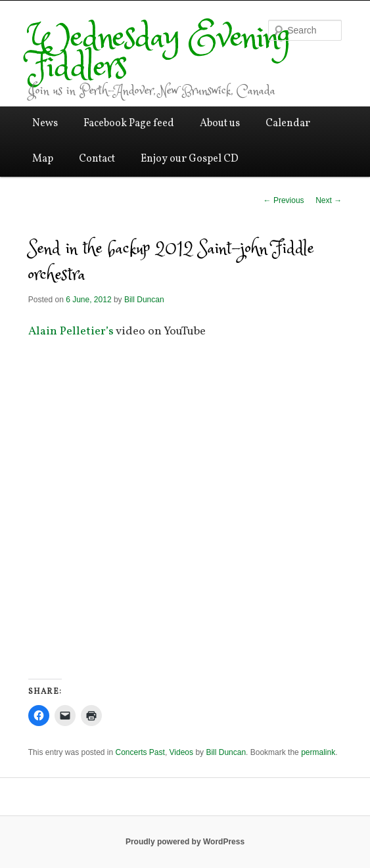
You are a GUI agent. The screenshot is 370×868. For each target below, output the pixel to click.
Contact (97, 159)
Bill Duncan (144, 300)
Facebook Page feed (129, 124)
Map (43, 159)
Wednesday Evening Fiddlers (159, 53)
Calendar (288, 124)
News (45, 124)
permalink (318, 752)
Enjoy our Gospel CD (190, 159)
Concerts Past (140, 752)
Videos (181, 752)
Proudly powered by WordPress (185, 842)
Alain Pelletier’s (71, 331)
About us (220, 124)
